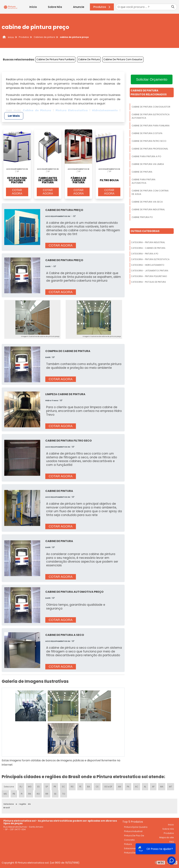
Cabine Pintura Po (142, 217)
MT (171, 787)
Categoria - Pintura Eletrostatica (150, 259)
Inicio (171, 825)
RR (47, 794)
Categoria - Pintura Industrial (148, 242)
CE (97, 787)
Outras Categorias (145, 231)
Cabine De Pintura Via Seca (147, 202)
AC (137, 787)
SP (47, 787)
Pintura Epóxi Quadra (136, 827)
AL (145, 787)
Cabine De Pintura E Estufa (147, 133)
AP (153, 787)
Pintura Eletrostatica (72, 111)
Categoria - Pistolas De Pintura (148, 282)
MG (30, 787)
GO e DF (108, 787)
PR (55, 787)
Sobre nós (168, 829)
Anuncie (79, 7)
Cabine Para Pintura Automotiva (144, 181)
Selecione (9, 787)
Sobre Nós (55, 7)
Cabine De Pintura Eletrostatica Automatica (151, 116)
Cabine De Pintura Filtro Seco (149, 141)
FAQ (172, 842)
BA (89, 787)
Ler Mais (14, 116)
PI (22, 794)
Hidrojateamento (105, 111)
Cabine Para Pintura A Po (146, 156)
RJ (21, 787)
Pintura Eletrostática (135, 853)
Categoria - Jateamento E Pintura (150, 271)
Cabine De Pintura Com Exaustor (123, 59)
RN (30, 794)
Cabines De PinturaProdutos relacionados (149, 92)
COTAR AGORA (17, 192)
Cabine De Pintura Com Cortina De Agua (150, 192)
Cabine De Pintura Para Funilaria (55, 59)
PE (80, 787)
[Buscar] (173, 7)
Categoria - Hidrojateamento (148, 265)
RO (38, 794)
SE (55, 794)
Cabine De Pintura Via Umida (148, 164)
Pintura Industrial (133, 831)
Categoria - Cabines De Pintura (148, 248)
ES (38, 787)
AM (120, 787)
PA (128, 787)
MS (5, 794)
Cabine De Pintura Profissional (150, 149)
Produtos (102, 7)
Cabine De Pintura (89, 59)
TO (64, 794)
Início (33, 7)
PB (14, 794)
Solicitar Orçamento (152, 79)
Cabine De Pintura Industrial (148, 209)
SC (63, 787)
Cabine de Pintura (37, 111)
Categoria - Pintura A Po (145, 254)
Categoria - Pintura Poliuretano (149, 276)
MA (162, 787)
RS (72, 787)
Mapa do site (167, 837)
